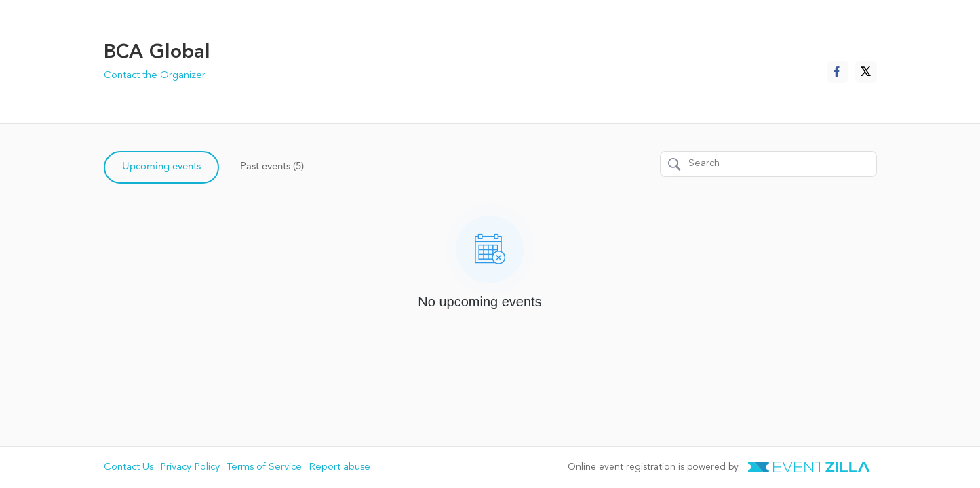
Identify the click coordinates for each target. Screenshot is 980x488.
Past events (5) (272, 167)
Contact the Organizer (155, 76)
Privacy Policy (190, 467)
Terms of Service (264, 467)
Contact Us (129, 467)
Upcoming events (161, 167)
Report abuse (339, 467)
